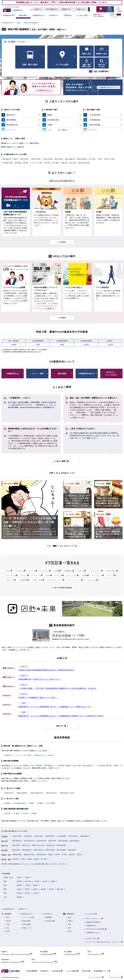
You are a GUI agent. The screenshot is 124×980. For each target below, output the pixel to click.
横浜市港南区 (82, 159)
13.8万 (14, 345)
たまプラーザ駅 (36, 163)
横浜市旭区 (51, 845)
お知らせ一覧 (61, 726)
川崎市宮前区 (48, 159)
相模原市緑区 (17, 855)
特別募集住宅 (91, 926)
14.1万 (86, 345)
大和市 (64, 855)
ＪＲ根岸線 (101, 766)
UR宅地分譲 (57, 971)
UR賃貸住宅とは (13, 374)
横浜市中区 (9, 793)
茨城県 (34, 813)
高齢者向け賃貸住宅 (93, 922)
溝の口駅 (73, 163)
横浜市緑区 (59, 159)
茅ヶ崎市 (92, 159)
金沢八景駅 (77, 766)
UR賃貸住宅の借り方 (87, 374)
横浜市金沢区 (39, 850)
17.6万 (110, 345)
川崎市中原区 (36, 159)
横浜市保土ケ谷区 (67, 793)
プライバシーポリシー (96, 977)
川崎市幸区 (28, 836)
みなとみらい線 (16, 766)
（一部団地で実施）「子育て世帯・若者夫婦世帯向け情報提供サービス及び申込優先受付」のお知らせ (57, 688)
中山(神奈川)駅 (7, 163)
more (63, 242)
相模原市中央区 (29, 855)
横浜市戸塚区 (50, 850)
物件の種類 (27, 924)
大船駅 (116, 766)
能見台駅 (86, 766)
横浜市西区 (16, 845)
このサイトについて (116, 977)
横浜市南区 (16, 850)
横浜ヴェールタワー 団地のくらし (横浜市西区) (21, 143)
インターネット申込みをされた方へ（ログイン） (104, 942)
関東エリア (24, 909)
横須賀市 (15, 859)
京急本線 (61, 766)
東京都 (8, 813)
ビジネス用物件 (72, 971)
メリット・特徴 (37, 374)
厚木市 (58, 855)
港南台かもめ (40, 755)
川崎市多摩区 (62, 836)
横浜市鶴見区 (17, 841)
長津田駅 (18, 163)
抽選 (24, 703)
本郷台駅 (64, 163)
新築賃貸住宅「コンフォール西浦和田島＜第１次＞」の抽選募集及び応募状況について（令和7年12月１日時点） (61, 716)
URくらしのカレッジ (94, 919)
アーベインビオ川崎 (23, 755)
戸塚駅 (40, 803)
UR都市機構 (31, 971)
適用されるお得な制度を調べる (62, 181)
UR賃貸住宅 (44, 971)
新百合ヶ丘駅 (109, 159)
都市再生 (86, 971)
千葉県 (16, 813)
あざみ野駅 (51, 803)
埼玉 (8, 928)
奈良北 (51, 755)
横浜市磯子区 (70, 159)
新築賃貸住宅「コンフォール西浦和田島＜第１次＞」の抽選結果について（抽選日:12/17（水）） (56, 707)
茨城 (8, 931)
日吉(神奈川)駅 (20, 803)
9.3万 (38, 345)
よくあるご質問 (92, 914)
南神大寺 (9, 755)
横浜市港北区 (52, 793)
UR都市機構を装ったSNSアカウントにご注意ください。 (40, 679)
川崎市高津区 (50, 836)
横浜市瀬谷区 (62, 845)
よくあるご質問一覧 (61, 461)
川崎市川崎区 (17, 836)
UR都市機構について (102, 971)
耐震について (27, 928)
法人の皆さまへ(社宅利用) (96, 929)
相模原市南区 (42, 855)
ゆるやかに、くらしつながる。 (111, 373)
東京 (8, 917)
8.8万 (62, 345)
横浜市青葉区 (63, 841)
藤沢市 (16, 159)
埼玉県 (25, 813)
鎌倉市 (30, 859)
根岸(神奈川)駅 (84, 163)
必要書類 (49, 917)
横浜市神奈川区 (37, 793)
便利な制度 (62, 374)
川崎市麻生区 (7, 159)
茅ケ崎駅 (56, 163)
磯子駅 (26, 163)
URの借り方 (48, 914)
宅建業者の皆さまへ (93, 933)
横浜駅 (26, 766)
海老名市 (72, 855)
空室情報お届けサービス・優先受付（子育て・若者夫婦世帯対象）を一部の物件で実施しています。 (62, 2)
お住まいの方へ (93, 938)
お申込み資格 (50, 921)
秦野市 (51, 855)
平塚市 (100, 159)
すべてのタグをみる (63, 588)
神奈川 (9, 921)
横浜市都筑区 (22, 793)
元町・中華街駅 (36, 766)
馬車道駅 (47, 766)
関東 (19, 23)
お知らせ (24, 667)
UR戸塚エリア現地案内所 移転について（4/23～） (38, 698)
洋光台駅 (47, 163)
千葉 (8, 924)
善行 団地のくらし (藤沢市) (14, 147)
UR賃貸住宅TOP (7, 23)
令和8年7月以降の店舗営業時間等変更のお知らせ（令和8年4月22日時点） (47, 670)
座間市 (79, 855)
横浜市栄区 (25, 159)
